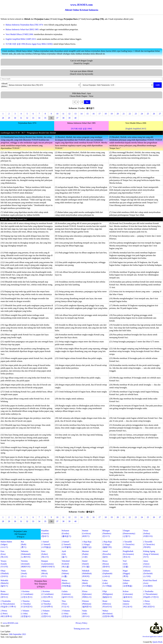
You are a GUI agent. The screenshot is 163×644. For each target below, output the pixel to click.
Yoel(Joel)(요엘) (125, 564)
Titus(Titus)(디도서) (65, 604)
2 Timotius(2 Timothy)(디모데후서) (47, 604)
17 (100, 114)
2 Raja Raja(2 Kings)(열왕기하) (107, 544)
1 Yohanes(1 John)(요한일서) (26, 613)
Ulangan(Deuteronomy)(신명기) (129, 533)
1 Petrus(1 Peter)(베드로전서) (149, 604)
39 (69, 118)
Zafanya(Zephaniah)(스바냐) (107, 573)
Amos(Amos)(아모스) (147, 564)
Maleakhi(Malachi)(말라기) (5, 583)
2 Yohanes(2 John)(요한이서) (46, 613)
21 (124, 114)
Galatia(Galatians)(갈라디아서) (67, 594)
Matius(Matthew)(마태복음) (66, 583)
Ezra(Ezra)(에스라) (4, 554)
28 (3, 118)
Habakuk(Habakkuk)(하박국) (87, 573)
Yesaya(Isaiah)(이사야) (4, 564)
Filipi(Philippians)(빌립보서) (108, 594)
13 (75, 114)
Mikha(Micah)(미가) (45, 573)
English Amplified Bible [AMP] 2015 (21, 39)
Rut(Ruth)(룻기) (24, 544)
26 (154, 114)
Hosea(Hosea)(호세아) (106, 564)
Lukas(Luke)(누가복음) (107, 583)
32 (27, 118)
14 (81, 114)
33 (33, 118)
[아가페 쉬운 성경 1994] (81, 129)
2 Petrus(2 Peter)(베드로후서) (6, 613)
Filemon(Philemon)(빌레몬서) (87, 604)
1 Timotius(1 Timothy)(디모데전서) (27, 604)
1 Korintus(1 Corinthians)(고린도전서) (27, 594)
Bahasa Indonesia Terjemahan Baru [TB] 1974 (24, 25)
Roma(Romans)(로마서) (5, 594)
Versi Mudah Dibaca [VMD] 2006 (19, 34)
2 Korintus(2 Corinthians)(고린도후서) (47, 594)
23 (136, 114)
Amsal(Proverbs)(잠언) (107, 554)
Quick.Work (158, 642)
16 (93, 114)
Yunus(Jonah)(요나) (24, 573)
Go (87, 102)
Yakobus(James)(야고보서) (127, 604)
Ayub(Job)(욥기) (64, 554)
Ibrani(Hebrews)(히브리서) (107, 604)
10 (57, 114)
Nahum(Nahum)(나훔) (65, 573)
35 (45, 118)
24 (142, 114)
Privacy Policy (81, 623)
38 (63, 118)
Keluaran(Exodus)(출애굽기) (66, 533)
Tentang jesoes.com (81, 629)
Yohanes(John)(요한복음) (127, 583)
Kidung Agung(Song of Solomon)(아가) (151, 554)
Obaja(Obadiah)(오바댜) (5, 573)
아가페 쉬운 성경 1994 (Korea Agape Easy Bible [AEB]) (29, 44)
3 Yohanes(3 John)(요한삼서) (66, 613)
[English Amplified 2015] (136, 129)
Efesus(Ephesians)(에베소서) (87, 594)
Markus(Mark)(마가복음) (87, 583)
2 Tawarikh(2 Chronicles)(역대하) (149, 544)
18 (106, 114)
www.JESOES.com (10, 623)
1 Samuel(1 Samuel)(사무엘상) (46, 544)
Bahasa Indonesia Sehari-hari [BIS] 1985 (22, 29)
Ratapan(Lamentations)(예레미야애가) (48, 564)
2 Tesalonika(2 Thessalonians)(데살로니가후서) (8, 604)
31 (21, 118)
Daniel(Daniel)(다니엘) (86, 564)
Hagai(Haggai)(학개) (126, 573)
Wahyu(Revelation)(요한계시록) (108, 613)
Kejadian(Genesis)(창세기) (45, 533)
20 (118, 114)
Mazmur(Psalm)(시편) (85, 554)
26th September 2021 (18, 634)
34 (39, 118)
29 (9, 118)
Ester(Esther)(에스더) (45, 554)
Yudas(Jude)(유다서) (86, 613)
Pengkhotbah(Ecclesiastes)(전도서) (128, 554)
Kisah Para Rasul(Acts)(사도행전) (150, 583)
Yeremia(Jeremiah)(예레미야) (26, 564)
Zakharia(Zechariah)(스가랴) (148, 573)
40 (75, 118)
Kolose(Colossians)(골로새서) (128, 594)
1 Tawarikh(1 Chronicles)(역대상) (129, 544)
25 (148, 114)
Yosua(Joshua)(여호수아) (148, 533)
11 (63, 114)
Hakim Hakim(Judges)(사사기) (6, 544)
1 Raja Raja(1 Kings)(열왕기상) (87, 544)
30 (15, 118)
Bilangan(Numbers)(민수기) (107, 533)
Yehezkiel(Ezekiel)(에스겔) (66, 564)
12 (69, 114)
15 (87, 114)
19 (112, 114)
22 (130, 114)
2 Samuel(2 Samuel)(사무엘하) (66, 544)
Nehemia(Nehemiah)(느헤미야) (26, 554)
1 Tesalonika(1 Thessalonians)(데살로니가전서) (151, 594)
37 (57, 118)
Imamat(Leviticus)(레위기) (86, 533)
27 (160, 114)
